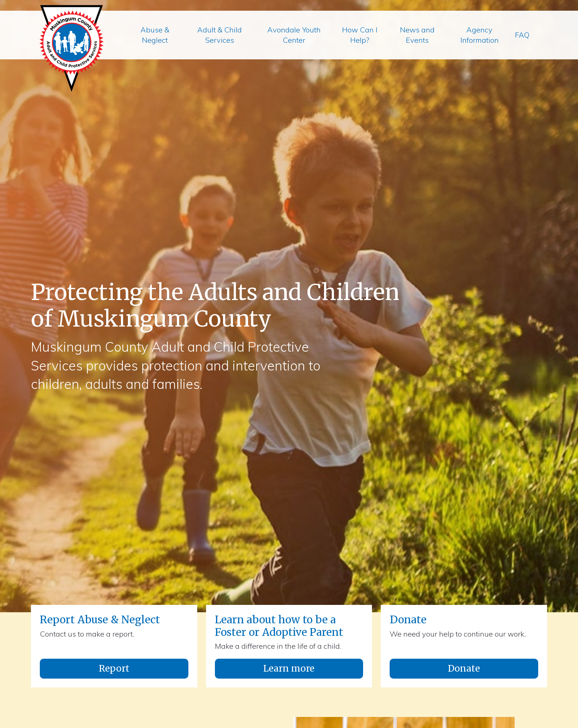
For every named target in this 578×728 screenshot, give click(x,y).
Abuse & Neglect (155, 35)
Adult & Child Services (220, 35)
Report (114, 668)
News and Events (417, 35)
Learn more (289, 668)
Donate (464, 668)
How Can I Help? (360, 35)
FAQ (522, 35)
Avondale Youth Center (294, 35)
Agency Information (480, 35)
